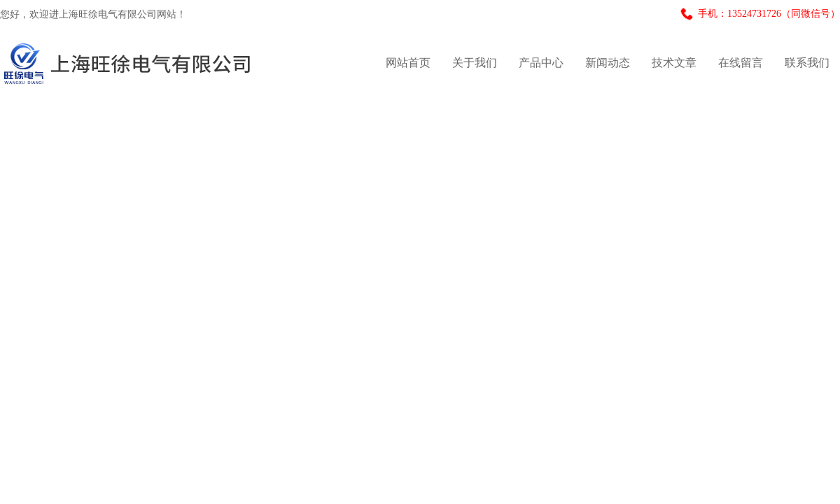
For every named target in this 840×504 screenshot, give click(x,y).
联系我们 (807, 63)
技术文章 (674, 63)
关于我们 (475, 63)
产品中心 (541, 63)
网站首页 (408, 63)
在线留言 (741, 63)
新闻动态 (608, 63)
